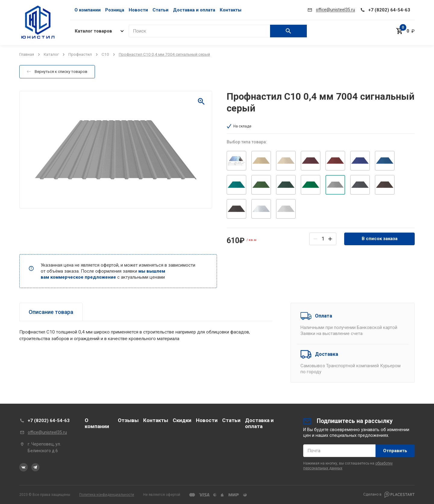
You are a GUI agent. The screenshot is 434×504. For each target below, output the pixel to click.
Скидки (182, 420)
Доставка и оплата (194, 10)
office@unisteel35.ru (47, 432)
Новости (138, 10)
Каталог (51, 54)
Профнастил (80, 54)
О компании (88, 10)
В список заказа (380, 239)
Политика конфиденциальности (107, 495)
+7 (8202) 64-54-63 (49, 421)
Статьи (160, 10)
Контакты (231, 10)
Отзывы (128, 420)
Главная (27, 54)
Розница (115, 10)
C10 (105, 54)
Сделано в (389, 495)
